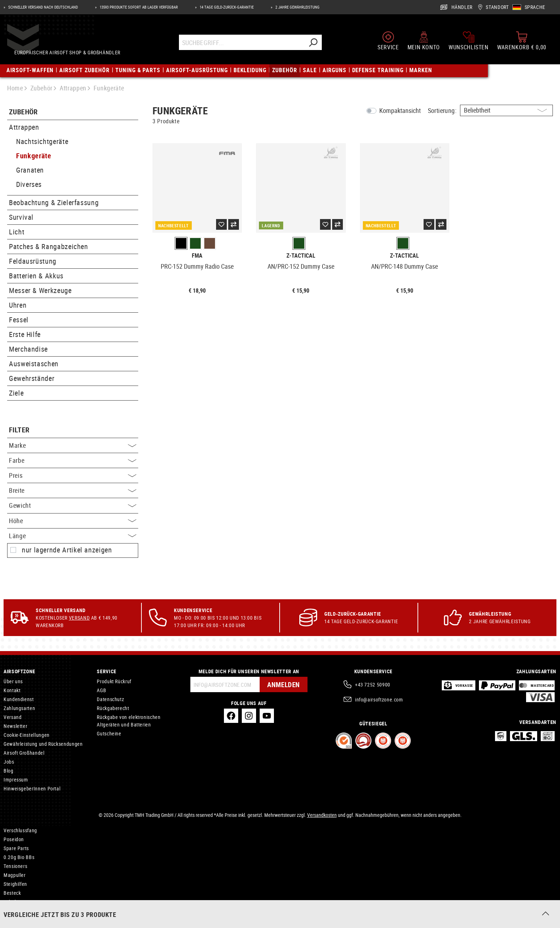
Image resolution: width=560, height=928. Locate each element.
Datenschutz (110, 699)
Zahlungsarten (19, 708)
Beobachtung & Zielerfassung (54, 202)
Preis (73, 475)
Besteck (12, 893)
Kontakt (12, 690)
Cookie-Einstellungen (27, 735)
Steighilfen (15, 884)
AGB (101, 690)
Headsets (14, 911)
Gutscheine (109, 733)
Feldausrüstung (33, 261)
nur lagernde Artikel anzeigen (67, 550)
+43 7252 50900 (373, 684)
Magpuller (15, 875)
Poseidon (14, 839)
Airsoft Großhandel (24, 753)
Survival (21, 217)
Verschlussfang (20, 830)
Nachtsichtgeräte (42, 141)
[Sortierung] (506, 110)
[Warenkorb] (522, 42)
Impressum (16, 780)
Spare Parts (16, 848)
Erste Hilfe (25, 334)
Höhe (73, 521)
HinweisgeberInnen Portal (32, 788)
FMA (197, 256)
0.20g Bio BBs (19, 857)
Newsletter (15, 726)
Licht (17, 232)
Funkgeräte (34, 156)
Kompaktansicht (400, 110)
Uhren (18, 305)
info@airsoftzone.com (379, 699)
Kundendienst (19, 699)
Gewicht (73, 505)
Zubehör (23, 112)
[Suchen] (314, 44)
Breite (73, 490)
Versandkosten (322, 815)
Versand (79, 618)
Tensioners (15, 866)
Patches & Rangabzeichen (49, 246)
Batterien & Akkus (36, 276)
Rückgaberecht (113, 708)
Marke (73, 445)
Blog (9, 771)
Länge (73, 536)
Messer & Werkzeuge (40, 290)
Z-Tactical (301, 256)
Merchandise (28, 349)
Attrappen (24, 127)
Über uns (13, 681)
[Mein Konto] (424, 42)
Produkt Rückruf (114, 681)
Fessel (19, 320)
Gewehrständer (32, 378)
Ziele (16, 393)
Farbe (73, 460)
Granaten (30, 170)
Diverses (29, 184)
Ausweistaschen (34, 364)
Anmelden (283, 684)
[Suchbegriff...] (242, 44)
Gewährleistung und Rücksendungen (43, 744)
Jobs (9, 762)
